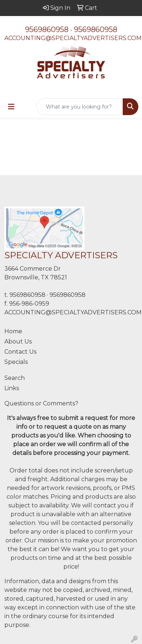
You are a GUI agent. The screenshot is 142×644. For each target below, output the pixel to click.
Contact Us (20, 352)
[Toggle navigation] (11, 107)
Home (13, 331)
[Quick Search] (80, 107)
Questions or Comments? (41, 403)
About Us (18, 341)
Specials (16, 362)
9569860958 (47, 30)
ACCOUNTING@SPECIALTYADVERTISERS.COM (73, 38)
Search (15, 378)
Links (12, 388)
